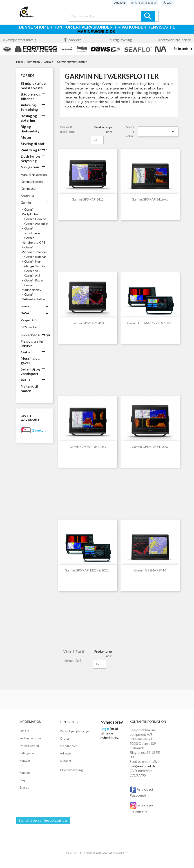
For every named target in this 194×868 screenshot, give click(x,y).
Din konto (69, 722)
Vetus (26, 380)
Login (105, 729)
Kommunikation (32, 182)
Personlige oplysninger (75, 731)
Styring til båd (32, 144)
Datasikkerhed (29, 746)
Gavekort (39, 430)
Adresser (66, 753)
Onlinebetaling (71, 770)
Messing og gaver (30, 360)
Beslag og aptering (29, 118)
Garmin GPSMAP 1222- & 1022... (150, 323)
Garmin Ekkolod (35, 219)
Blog (22, 780)
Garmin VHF (33, 271)
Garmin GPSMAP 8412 (88, 199)
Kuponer (66, 761)
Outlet (26, 352)
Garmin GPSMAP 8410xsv (150, 447)
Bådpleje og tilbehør (31, 96)
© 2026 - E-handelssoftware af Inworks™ (97, 853)
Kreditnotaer (68, 746)
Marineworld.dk (96, 32)
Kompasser (29, 189)
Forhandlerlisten (30, 738)
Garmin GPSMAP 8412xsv (88, 447)
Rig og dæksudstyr (31, 129)
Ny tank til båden (29, 388)
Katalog (25, 773)
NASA (25, 313)
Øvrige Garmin (35, 266)
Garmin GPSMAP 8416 (150, 570)
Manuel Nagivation (34, 175)
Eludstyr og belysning (30, 158)
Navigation (30, 167)
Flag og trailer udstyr (32, 343)
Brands (24, 788)
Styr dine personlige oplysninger (43, 820)
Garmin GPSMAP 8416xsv (150, 199)
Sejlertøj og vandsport (30, 371)
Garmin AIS (32, 276)
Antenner (28, 195)
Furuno (26, 306)
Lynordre (119, 3)
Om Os (24, 731)
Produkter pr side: (103, 129)
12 (96, 139)
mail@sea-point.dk (143, 766)
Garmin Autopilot (36, 224)
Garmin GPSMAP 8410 (88, 323)
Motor (26, 137)
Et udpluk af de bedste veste (33, 86)
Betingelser (27, 753)
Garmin (26, 202)
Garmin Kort (33, 261)
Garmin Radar (34, 280)
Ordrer (65, 739)
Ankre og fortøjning (29, 107)
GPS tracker (29, 327)
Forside (28, 76)
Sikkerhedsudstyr (35, 335)
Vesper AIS (29, 320)
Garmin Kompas (35, 257)
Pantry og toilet (34, 150)
